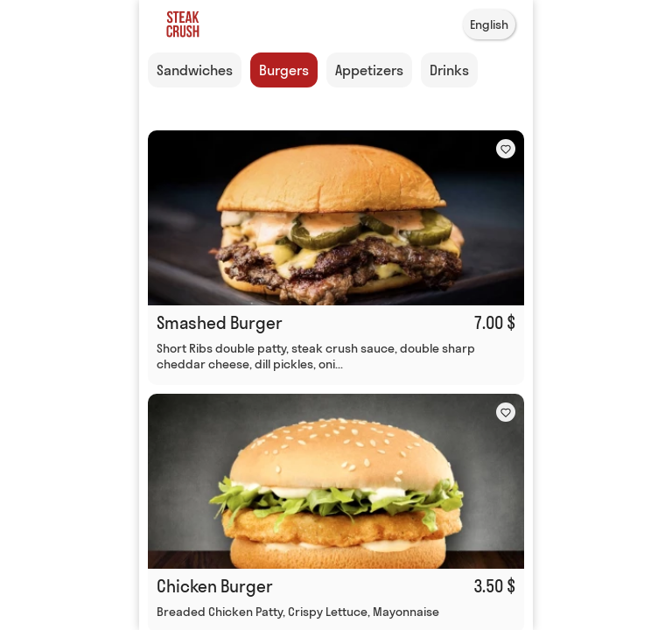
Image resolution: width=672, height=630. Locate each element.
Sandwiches (195, 70)
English (489, 24)
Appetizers (369, 70)
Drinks (449, 70)
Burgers (284, 70)
